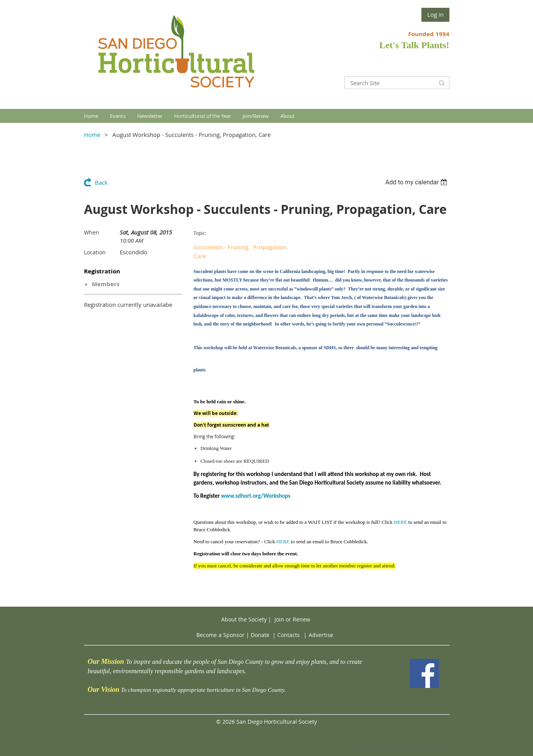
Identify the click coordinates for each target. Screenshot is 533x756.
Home (92, 135)
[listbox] (417, 182)
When (92, 232)
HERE (400, 522)
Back (101, 182)
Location (95, 252)
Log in (435, 14)
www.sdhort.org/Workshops (256, 496)
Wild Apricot (385, 747)
